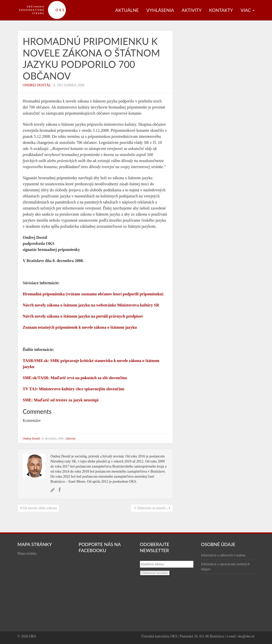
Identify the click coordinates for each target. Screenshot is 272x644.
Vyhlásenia (160, 10)
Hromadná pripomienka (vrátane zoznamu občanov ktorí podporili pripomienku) (93, 294)
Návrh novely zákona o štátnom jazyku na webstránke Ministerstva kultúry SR (91, 305)
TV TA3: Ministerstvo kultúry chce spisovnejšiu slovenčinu (74, 389)
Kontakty (221, 10)
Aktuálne (127, 10)
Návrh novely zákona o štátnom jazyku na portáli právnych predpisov (83, 316)
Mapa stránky (27, 553)
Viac (248, 10)
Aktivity (192, 10)
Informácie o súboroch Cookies (223, 555)
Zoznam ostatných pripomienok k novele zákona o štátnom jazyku (80, 327)
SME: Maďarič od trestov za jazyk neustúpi (61, 400)
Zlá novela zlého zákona (38, 508)
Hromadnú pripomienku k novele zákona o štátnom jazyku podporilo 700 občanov (91, 58)
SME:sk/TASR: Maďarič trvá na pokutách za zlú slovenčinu (75, 378)
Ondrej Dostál (37, 85)
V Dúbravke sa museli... (152, 508)
